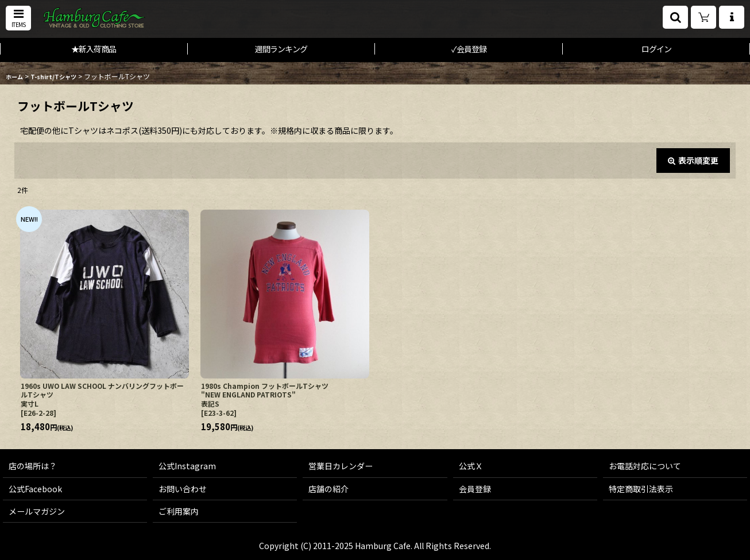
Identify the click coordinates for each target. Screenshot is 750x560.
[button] (18, 18)
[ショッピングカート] (703, 17)
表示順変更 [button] (693, 160)
